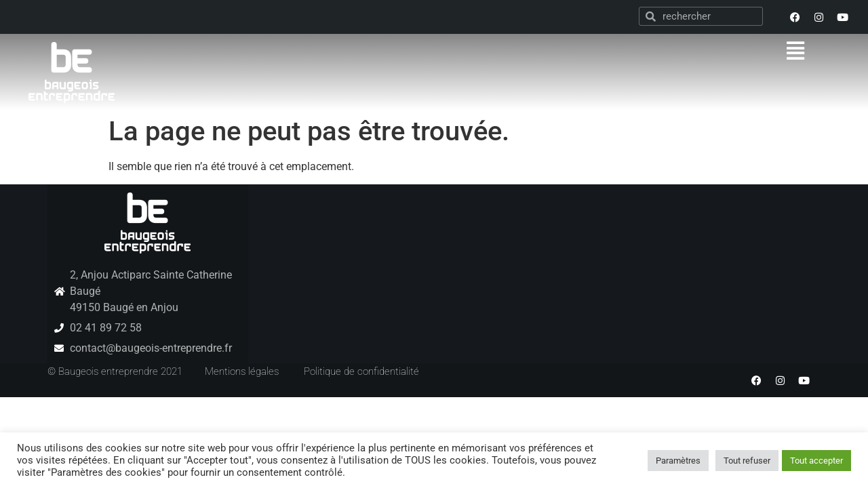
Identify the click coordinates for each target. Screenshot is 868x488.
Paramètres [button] (678, 461)
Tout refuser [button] (747, 461)
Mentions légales (242, 371)
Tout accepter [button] (816, 461)
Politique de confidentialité (361, 371)
